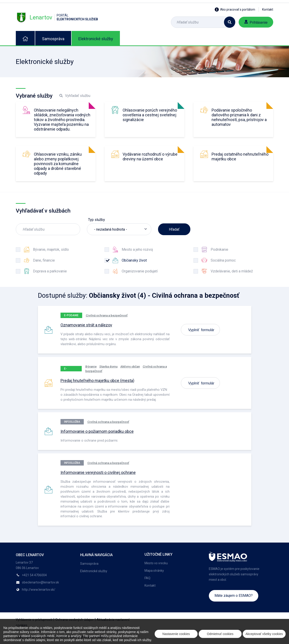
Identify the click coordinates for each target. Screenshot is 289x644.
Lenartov (57, 17)
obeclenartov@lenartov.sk (40, 582)
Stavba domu (108, 366)
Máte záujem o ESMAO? (234, 596)
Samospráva (53, 39)
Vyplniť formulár (201, 330)
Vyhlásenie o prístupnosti (34, 620)
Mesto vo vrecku (156, 563)
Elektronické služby (96, 39)
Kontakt (268, 9)
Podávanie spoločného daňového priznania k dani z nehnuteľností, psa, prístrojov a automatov (239, 117)
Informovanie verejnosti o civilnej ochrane (98, 472)
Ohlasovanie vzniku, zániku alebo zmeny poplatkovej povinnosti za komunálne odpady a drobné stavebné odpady (58, 164)
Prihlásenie (256, 22)
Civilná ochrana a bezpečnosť (107, 315)
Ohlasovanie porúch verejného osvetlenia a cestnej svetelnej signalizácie (150, 115)
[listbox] (119, 229)
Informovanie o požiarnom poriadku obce (97, 431)
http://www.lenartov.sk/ (39, 590)
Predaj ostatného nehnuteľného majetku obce (240, 157)
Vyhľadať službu (75, 96)
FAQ (147, 578)
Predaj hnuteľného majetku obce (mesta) (97, 381)
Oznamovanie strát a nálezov (86, 325)
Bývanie (91, 366)
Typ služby (97, 220)
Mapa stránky (154, 571)
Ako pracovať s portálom (235, 9)
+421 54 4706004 (34, 575)
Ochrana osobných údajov (75, 620)
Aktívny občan (130, 366)
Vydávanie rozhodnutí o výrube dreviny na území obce (150, 157)
